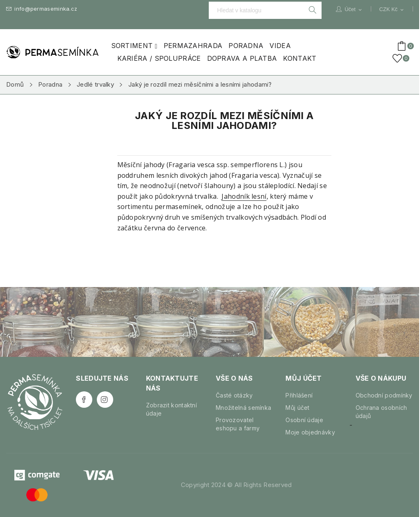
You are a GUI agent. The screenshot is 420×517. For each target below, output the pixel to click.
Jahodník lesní (244, 196)
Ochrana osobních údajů (381, 412)
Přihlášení (299, 395)
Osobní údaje (304, 420)
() (399, 58)
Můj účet (297, 408)
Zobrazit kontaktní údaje (171, 409)
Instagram (105, 400)
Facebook (84, 400)
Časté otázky (234, 395)
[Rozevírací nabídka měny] (392, 9)
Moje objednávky (310, 432)
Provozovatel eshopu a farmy (238, 424)
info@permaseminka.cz (42, 9)
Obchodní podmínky (384, 395)
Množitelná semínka (243, 408)
